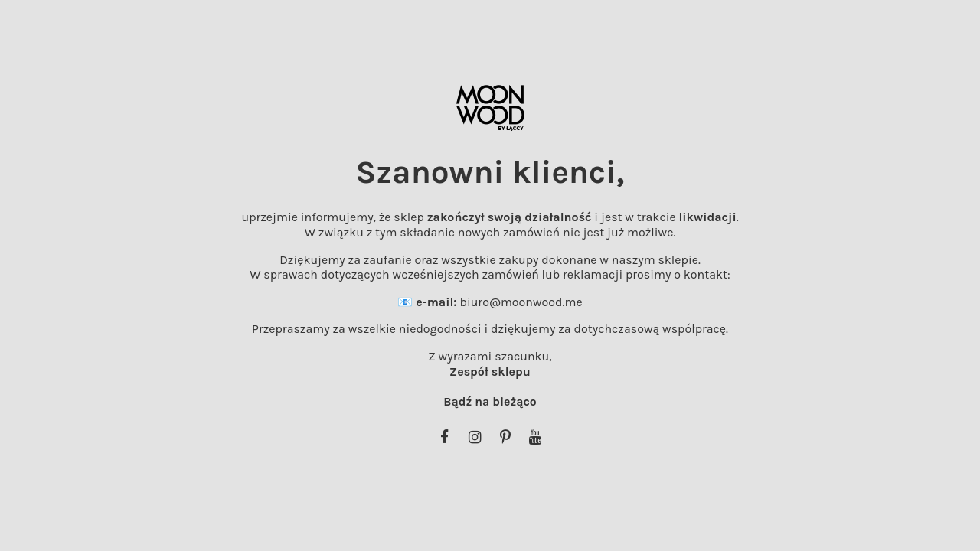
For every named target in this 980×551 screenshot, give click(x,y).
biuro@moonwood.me (521, 302)
